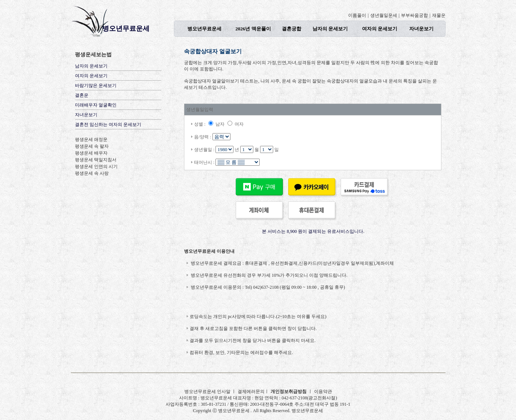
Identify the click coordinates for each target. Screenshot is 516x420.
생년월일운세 (384, 15)
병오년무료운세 (126, 28)
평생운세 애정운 (91, 139)
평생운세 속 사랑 (92, 173)
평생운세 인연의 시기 (96, 166)
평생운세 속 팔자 (92, 146)
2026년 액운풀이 (253, 29)
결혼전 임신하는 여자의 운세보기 (108, 124)
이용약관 (323, 391)
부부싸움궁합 (414, 15)
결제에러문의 (251, 391)
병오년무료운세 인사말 (208, 391)
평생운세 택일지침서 (96, 160)
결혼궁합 (292, 29)
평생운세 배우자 (91, 153)
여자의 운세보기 (380, 29)
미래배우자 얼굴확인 (96, 105)
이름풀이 (357, 15)
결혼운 (82, 95)
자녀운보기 (421, 29)
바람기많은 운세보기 (96, 85)
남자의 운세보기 (330, 29)
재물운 (439, 15)
